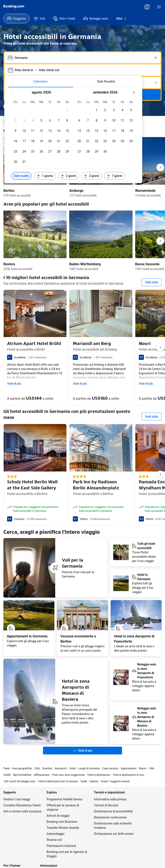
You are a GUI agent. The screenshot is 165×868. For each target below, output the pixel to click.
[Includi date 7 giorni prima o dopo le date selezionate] (114, 176)
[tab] (40, 81)
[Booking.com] (14, 6)
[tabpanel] (73, 135)
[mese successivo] (134, 92)
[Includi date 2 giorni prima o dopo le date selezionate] (68, 176)
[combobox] (83, 58)
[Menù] (159, 7)
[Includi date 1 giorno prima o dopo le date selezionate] (45, 176)
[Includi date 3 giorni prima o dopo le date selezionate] (91, 176)
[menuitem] (16, 19)
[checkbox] (67, 110)
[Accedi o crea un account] (147, 7)
